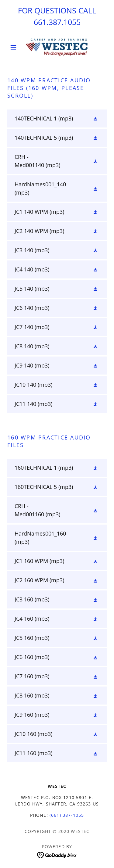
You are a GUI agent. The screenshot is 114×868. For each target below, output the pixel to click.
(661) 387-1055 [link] (67, 815)
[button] (15, 47)
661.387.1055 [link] (57, 22)
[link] (57, 47)
